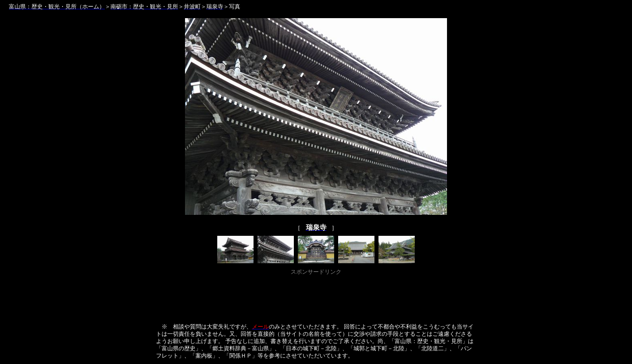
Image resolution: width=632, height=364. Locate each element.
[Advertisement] (316, 295)
